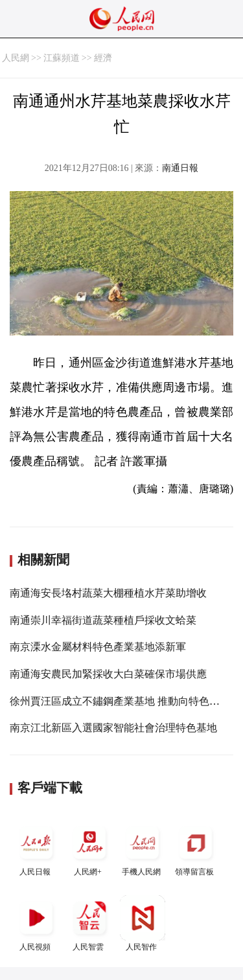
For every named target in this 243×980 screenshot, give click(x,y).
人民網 (16, 58)
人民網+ (89, 848)
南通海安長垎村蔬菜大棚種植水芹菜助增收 (108, 593)
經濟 (103, 58)
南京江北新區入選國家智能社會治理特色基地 (113, 728)
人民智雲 (89, 923)
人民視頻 (36, 923)
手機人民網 (143, 848)
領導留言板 (196, 848)
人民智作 (143, 923)
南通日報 (180, 168)
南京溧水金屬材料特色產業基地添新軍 (98, 647)
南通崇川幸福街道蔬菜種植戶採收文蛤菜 (103, 620)
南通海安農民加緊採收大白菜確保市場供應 (108, 674)
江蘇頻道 (62, 58)
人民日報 (36, 848)
